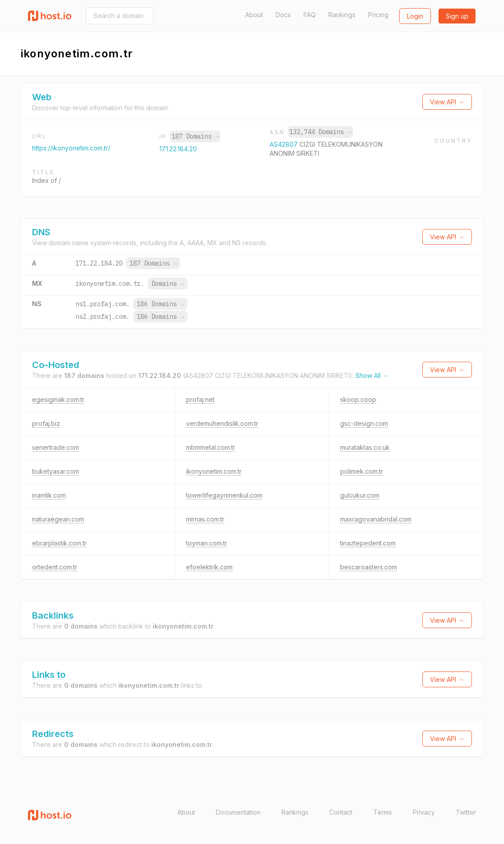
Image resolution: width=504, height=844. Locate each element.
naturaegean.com (58, 519)
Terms (383, 812)
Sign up (457, 16)
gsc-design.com (364, 423)
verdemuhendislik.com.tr (222, 423)
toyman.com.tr (207, 543)
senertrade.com (56, 447)
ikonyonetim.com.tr (214, 471)
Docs (283, 15)
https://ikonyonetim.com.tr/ (71, 148)
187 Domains (195, 136)
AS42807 (285, 144)
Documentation (238, 812)
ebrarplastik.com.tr (59, 543)
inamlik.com (49, 495)
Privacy (424, 812)
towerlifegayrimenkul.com (224, 495)
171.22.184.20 (178, 149)
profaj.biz (46, 423)
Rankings (342, 15)
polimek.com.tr (362, 471)
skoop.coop (358, 399)
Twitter (466, 812)
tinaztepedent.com (368, 543)
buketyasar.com (56, 471)
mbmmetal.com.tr (211, 447)
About (254, 15)
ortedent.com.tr (55, 567)
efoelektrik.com (209, 567)
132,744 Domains (320, 132)
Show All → (372, 375)
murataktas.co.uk (365, 447)
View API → (447, 102)
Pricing (378, 15)
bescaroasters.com (369, 567)
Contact (341, 812)
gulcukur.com (360, 495)
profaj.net (200, 399)
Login (415, 16)
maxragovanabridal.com (376, 519)
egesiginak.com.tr (58, 399)
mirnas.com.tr (205, 519)
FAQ (310, 15)
